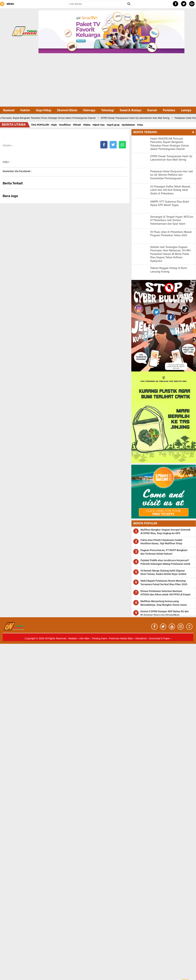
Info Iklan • (86, 639)
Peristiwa (169, 111)
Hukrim (25, 111)
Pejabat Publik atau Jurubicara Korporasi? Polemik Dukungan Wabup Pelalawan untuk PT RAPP (165, 564)
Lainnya (186, 111)
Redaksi (7, 146)
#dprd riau (99, 125)
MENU (7, 4)
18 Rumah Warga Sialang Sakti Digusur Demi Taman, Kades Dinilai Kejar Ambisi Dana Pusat (163, 574)
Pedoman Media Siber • (122, 639)
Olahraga (89, 111)
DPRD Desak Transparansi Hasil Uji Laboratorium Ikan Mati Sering (136, 118)
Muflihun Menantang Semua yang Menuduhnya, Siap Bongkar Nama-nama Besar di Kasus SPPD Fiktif (164, 605)
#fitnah (78, 125)
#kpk (55, 125)
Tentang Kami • (100, 639)
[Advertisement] (98, 81)
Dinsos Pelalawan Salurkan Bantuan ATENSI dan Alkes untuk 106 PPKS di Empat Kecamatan (165, 595)
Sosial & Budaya (131, 111)
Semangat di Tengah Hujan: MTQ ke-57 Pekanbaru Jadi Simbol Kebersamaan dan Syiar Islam (172, 221)
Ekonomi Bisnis (67, 111)
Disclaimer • (142, 639)
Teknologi (108, 111)
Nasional (9, 111)
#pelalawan (129, 125)
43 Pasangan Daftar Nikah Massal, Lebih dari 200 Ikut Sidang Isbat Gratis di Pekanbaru (170, 190)
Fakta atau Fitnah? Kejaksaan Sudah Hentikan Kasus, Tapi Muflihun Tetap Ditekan (161, 544)
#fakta (87, 125)
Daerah (152, 111)
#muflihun (65, 125)
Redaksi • (74, 639)
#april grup (114, 125)
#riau (141, 125)
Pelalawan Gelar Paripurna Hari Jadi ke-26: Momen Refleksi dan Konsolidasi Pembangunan (172, 175)
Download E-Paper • (160, 639)
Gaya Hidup (44, 111)
